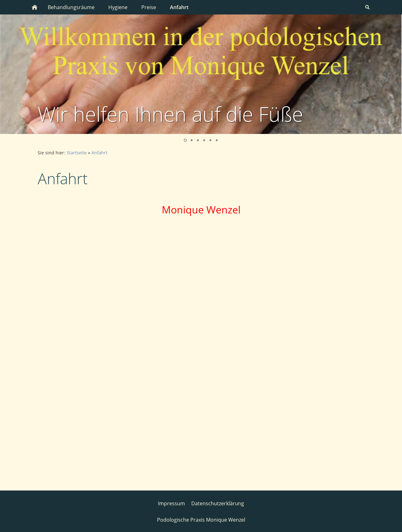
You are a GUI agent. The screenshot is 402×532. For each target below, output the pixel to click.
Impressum (171, 503)
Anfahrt (99, 153)
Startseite (77, 153)
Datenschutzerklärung (218, 503)
